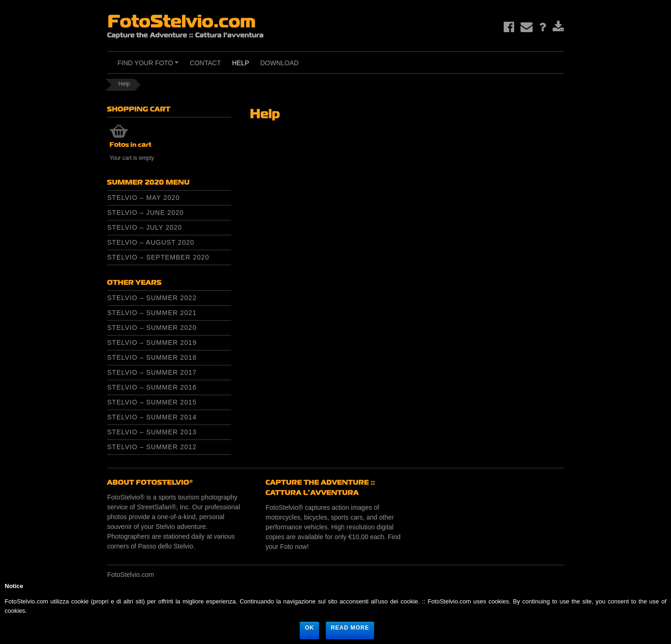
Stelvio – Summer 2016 (152, 387)
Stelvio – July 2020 (145, 227)
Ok (309, 628)
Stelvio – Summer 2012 (152, 447)
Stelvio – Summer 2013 (152, 432)
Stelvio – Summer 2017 (152, 372)
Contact (205, 63)
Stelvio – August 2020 (151, 242)
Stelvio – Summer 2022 (152, 298)
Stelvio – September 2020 (158, 257)
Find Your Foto (149, 66)
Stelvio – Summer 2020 (152, 328)
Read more (350, 628)
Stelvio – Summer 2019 (152, 343)
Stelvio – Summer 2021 (152, 313)
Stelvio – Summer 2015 (152, 402)
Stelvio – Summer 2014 (152, 417)
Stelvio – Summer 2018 (152, 357)
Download (279, 63)
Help (241, 63)
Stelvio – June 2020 (145, 212)
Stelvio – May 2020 (144, 198)
